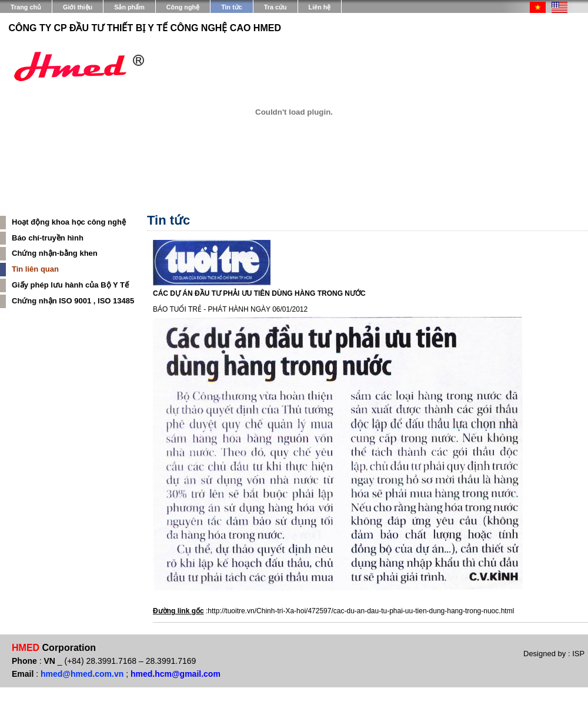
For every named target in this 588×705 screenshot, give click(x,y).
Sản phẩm (129, 7)
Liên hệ (320, 7)
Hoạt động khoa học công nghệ (69, 222)
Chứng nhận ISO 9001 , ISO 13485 (73, 301)
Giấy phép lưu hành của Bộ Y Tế (70, 285)
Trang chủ (26, 7)
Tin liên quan (35, 269)
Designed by (546, 654)
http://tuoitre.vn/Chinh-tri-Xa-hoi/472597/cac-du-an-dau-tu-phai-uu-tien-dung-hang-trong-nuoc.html (361, 611)
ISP (578, 654)
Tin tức (232, 7)
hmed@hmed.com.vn (82, 674)
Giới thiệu (78, 7)
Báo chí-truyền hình (48, 238)
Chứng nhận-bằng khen (55, 253)
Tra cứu (275, 7)
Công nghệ (183, 7)
